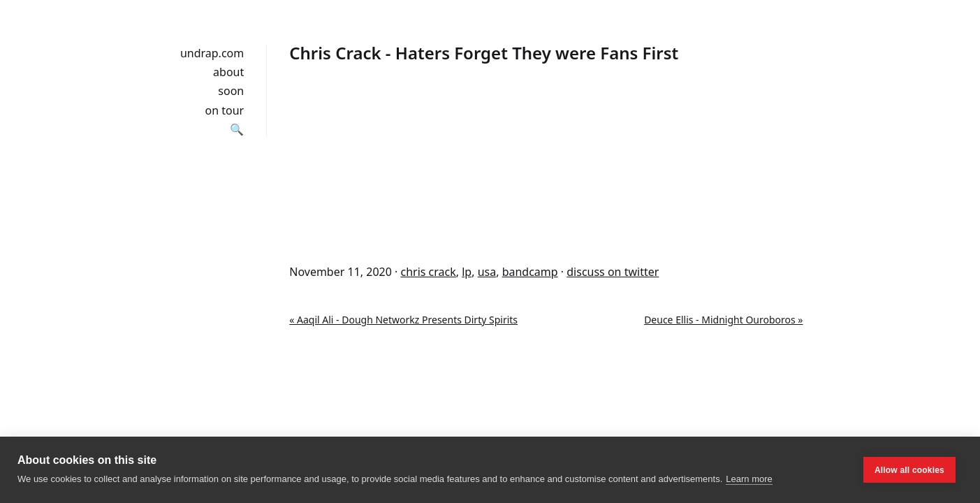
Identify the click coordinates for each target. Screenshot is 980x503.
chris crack (428, 272)
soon (231, 91)
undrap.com (212, 53)
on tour (225, 110)
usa (487, 272)
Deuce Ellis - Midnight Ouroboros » (723, 320)
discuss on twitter (613, 272)
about (228, 72)
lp (467, 272)
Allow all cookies (909, 470)
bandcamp (530, 272)
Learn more (749, 479)
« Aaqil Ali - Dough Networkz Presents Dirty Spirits (403, 320)
